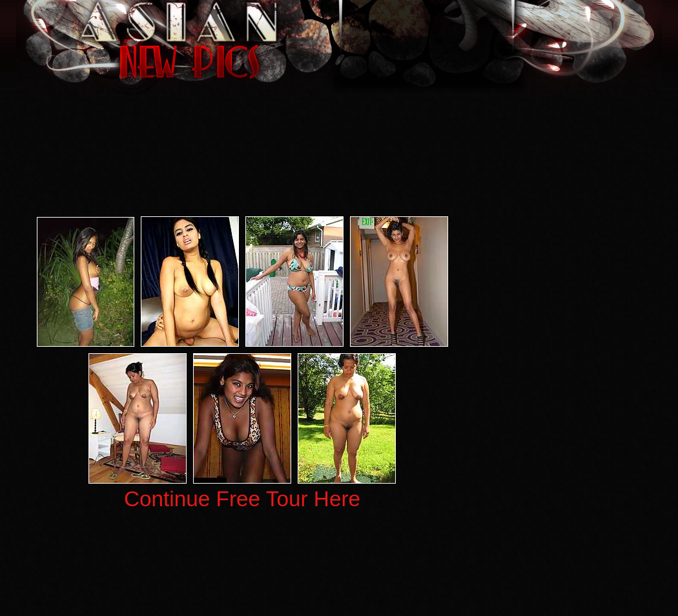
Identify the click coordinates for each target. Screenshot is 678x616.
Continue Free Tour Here (242, 499)
